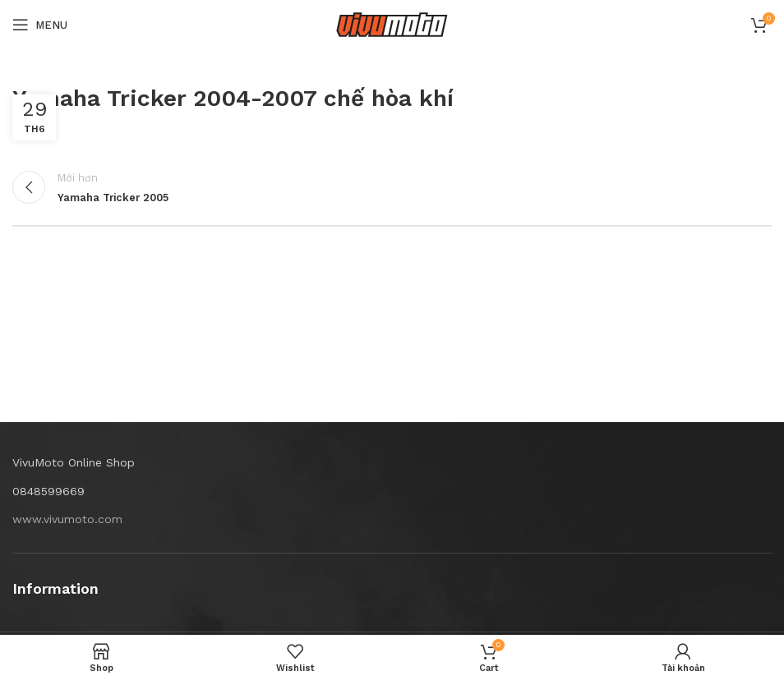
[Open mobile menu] (40, 25)
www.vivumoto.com (67, 519)
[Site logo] (392, 24)
